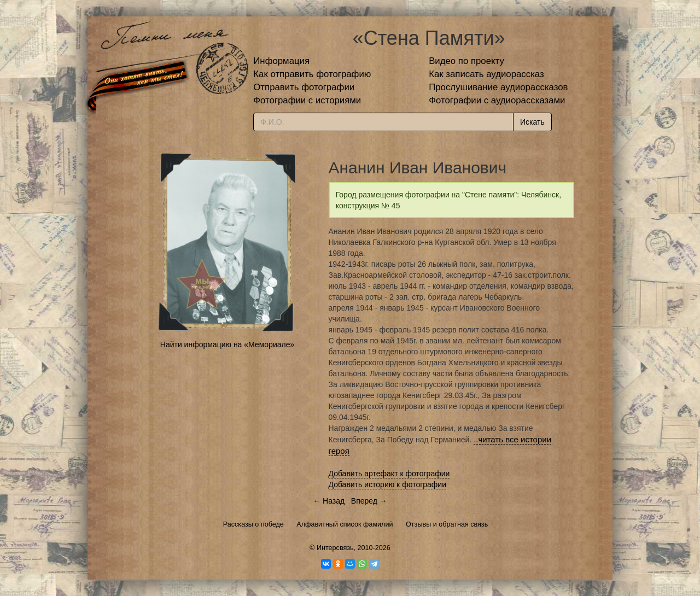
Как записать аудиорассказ (486, 74)
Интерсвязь (335, 548)
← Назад (329, 501)
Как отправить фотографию (312, 74)
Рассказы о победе (253, 524)
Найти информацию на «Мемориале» (227, 344)
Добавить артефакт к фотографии (389, 474)
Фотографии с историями (307, 100)
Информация (281, 61)
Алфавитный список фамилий (345, 524)
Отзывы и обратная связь (447, 524)
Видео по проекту (466, 61)
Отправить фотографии (304, 87)
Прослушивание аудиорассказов (498, 87)
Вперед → (369, 501)
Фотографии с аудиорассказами (497, 100)
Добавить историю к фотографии (388, 484)
